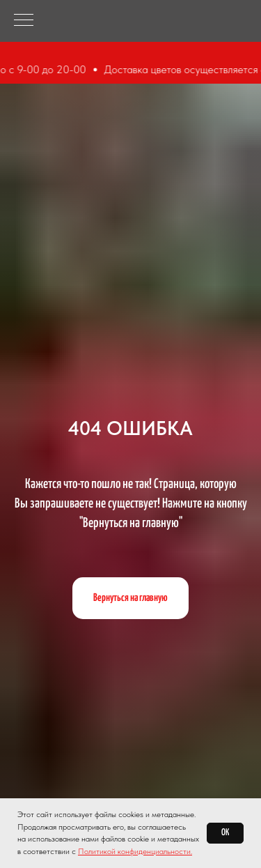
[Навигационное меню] (24, 21)
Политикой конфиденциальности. (135, 851)
